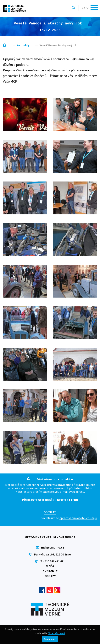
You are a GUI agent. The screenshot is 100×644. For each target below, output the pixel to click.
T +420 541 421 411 (53, 561)
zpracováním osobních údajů (78, 518)
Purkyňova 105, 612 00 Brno (53, 554)
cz (85, 8)
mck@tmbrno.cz (53, 547)
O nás (50, 565)
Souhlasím (50, 639)
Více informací (57, 633)
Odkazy (50, 576)
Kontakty (50, 571)
